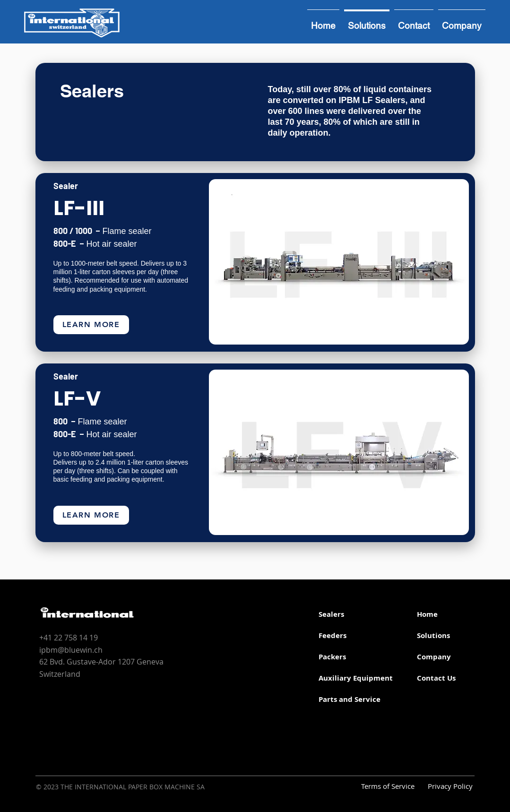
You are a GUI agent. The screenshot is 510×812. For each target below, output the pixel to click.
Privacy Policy (450, 786)
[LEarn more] (91, 325)
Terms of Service (388, 786)
